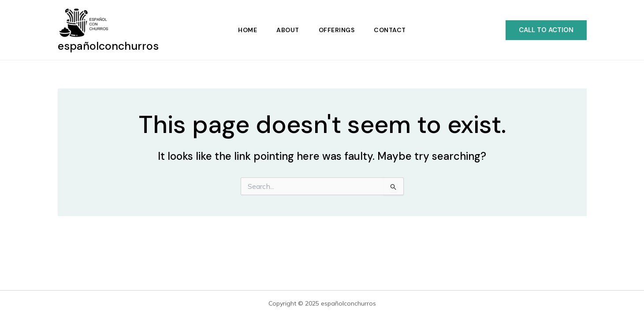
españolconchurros (108, 46)
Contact (390, 30)
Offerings (337, 30)
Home (248, 30)
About (288, 30)
